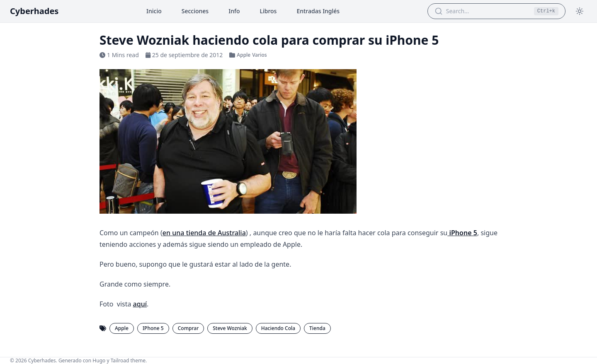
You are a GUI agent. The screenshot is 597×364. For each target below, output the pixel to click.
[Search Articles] (488, 11)
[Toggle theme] (580, 11)
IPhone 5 (153, 328)
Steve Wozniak (230, 328)
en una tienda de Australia (204, 233)
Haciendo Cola (278, 328)
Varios (259, 55)
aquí (140, 304)
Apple (244, 55)
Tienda (317, 328)
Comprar (188, 328)
